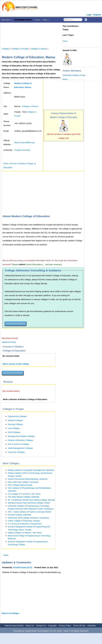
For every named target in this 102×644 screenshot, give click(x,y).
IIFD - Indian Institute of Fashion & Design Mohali (29, 512)
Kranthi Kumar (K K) (23, 567)
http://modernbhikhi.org (24, 142)
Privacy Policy (65, 626)
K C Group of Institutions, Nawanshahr (25, 524)
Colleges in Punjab (20, 49)
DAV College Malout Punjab (20, 485)
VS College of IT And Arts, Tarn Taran (24, 494)
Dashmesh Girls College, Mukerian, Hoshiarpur (28, 518)
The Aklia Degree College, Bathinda (24, 497)
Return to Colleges (11, 613)
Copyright (52, 626)
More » (46, 20)
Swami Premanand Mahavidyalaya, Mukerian (28, 479)
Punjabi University (22, 150)
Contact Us (41, 626)
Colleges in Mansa (39, 49)
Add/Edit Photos (9, 342)
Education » (7, 20)
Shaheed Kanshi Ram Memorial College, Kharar (29, 503)
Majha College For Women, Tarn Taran (25, 533)
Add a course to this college (16, 364)
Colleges (6, 49)
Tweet (6, 555)
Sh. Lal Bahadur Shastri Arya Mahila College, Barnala (31, 500)
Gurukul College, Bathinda (19, 515)
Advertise (92, 626)
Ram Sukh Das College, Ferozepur (23, 482)
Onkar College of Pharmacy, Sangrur (24, 521)
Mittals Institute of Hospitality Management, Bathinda (31, 470)
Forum (37, 20)
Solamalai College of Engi (74, 75)
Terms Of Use (79, 626)
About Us (30, 626)
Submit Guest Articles (14, 626)
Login (89, 15)
